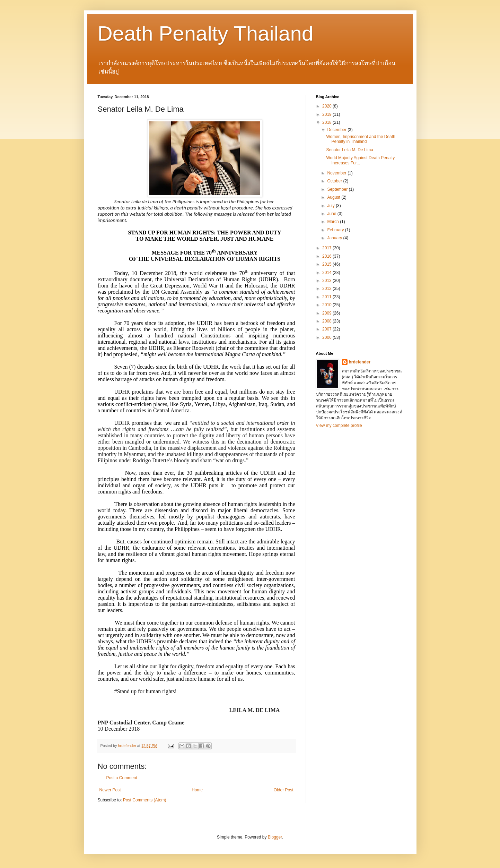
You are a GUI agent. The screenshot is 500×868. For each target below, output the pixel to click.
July (331, 206)
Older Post (284, 790)
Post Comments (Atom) (145, 800)
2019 (327, 114)
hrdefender (360, 362)
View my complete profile (339, 426)
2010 (327, 305)
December (337, 130)
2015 (327, 264)
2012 (327, 289)
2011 (327, 297)
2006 (327, 337)
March (334, 222)
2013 (327, 281)
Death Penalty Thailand (206, 33)
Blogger (275, 837)
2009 (327, 313)
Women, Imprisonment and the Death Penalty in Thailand (361, 139)
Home (197, 790)
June (332, 214)
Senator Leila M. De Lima (349, 150)
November (337, 173)
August (334, 197)
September (338, 189)
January (335, 238)
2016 (327, 256)
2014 (327, 273)
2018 (327, 122)
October (335, 181)
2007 (327, 329)
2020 (327, 106)
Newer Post (110, 790)
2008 (327, 321)
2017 (327, 248)
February (336, 230)
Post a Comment (122, 778)
